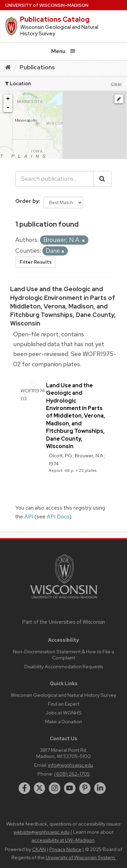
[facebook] (24, 788)
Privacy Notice (65, 849)
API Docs (58, 517)
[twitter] (40, 788)
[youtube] (70, 788)
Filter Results (36, 262)
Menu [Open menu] (63, 51)
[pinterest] (85, 788)
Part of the (64, 622)
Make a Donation (63, 721)
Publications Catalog (55, 19)
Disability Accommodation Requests (64, 666)
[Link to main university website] (64, 600)
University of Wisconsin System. (81, 857)
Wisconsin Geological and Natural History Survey (63, 695)
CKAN (39, 849)
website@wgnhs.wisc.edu (41, 832)
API (29, 517)
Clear (116, 84)
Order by (27, 201)
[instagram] (55, 788)
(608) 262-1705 (72, 774)
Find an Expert (64, 704)
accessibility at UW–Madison (63, 840)
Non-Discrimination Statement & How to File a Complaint (63, 654)
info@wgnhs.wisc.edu (71, 765)
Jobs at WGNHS (63, 713)
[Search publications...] (55, 179)
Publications (37, 67)
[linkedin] (100, 788)
